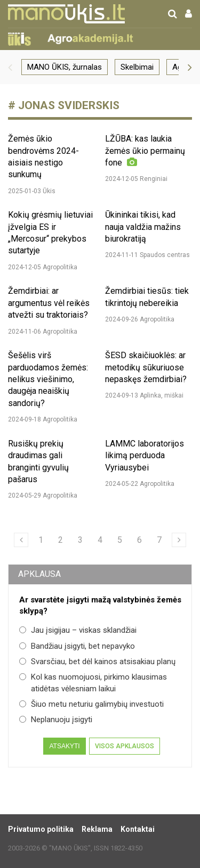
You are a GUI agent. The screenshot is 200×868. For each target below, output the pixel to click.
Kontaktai (138, 829)
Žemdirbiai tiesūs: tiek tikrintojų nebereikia (147, 297)
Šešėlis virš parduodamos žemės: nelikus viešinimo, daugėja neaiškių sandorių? (48, 379)
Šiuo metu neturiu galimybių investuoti (91, 704)
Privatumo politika (41, 829)
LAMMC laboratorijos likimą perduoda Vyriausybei (145, 456)
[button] (10, 67)
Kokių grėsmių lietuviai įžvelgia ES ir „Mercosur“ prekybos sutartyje (50, 233)
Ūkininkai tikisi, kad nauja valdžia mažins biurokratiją (143, 227)
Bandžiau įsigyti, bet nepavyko (77, 646)
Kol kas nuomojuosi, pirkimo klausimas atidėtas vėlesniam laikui (93, 683)
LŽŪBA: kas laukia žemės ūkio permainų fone (145, 151)
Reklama (97, 829)
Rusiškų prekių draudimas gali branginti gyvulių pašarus (38, 461)
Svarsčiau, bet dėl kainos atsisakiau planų (97, 662)
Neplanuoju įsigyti (56, 720)
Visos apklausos (125, 746)
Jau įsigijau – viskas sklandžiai (78, 630)
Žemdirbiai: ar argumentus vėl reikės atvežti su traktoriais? (49, 303)
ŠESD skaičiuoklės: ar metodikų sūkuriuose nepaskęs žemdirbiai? (146, 367)
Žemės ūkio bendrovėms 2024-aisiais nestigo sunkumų (43, 156)
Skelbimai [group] (137, 67)
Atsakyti (64, 746)
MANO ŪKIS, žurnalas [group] (65, 67)
